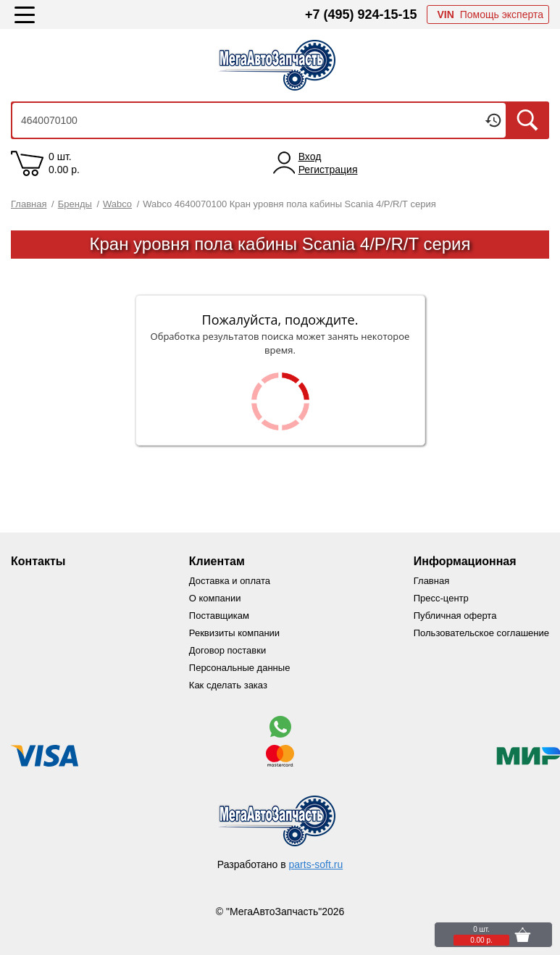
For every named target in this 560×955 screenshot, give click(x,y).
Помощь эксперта (490, 14)
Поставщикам (219, 616)
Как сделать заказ (228, 685)
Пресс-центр (441, 598)
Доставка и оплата (230, 581)
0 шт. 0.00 (64, 163)
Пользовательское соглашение (481, 633)
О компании (215, 598)
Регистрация (328, 170)
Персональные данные (240, 668)
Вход (310, 157)
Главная (431, 581)
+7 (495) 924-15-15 (361, 14)
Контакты (38, 561)
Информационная (465, 561)
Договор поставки (227, 650)
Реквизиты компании (234, 633)
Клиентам (217, 561)
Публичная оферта (455, 616)
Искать (527, 120)
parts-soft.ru (316, 864)
